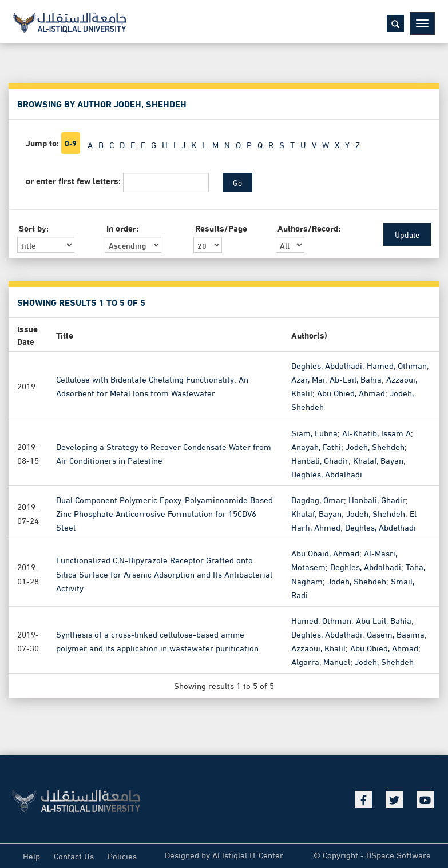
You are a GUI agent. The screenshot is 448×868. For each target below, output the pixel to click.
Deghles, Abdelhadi (380, 526)
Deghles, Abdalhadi (327, 364)
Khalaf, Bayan (378, 459)
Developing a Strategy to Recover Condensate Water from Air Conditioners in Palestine (164, 452)
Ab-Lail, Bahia (356, 378)
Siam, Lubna (314, 432)
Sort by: (34, 227)
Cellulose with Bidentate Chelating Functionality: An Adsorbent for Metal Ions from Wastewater (152, 385)
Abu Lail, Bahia (384, 619)
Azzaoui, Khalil (318, 647)
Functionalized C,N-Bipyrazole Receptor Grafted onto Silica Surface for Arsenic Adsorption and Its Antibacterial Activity (164, 572)
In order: (122, 227)
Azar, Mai (308, 378)
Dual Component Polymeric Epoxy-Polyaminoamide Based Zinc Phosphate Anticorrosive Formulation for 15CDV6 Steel (164, 512)
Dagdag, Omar (318, 499)
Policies (122, 855)
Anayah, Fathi (316, 445)
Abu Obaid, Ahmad (325, 552)
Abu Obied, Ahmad (351, 392)
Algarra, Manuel (321, 660)
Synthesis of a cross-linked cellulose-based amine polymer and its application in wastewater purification (157, 640)
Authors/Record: (308, 227)
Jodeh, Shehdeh (375, 445)
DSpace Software (399, 854)
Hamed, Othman (397, 364)
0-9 (71, 143)
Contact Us (74, 855)
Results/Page (221, 227)
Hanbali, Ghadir (320, 459)
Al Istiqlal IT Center (248, 854)
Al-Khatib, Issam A (376, 432)
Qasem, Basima (396, 633)
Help (31, 855)
